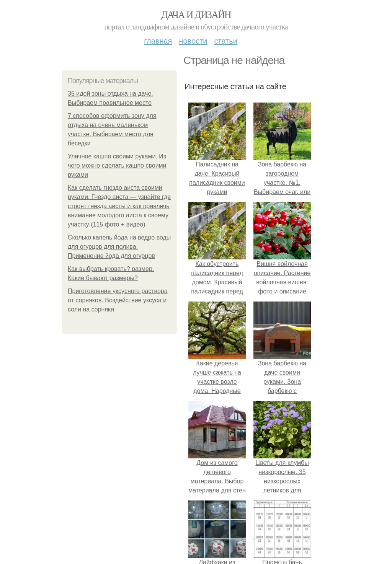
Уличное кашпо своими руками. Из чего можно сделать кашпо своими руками (117, 165)
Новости (193, 41)
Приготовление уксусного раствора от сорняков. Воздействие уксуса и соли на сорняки (118, 300)
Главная (158, 41)
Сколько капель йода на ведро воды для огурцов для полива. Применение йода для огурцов (119, 247)
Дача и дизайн (196, 15)
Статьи (225, 41)
